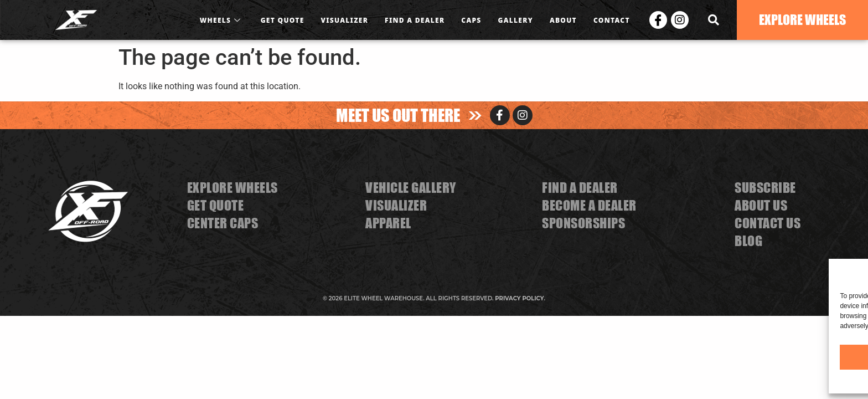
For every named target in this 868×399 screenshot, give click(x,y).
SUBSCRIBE (765, 188)
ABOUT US (761, 205)
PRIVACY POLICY (519, 298)
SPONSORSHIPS (583, 223)
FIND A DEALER (415, 20)
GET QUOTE (283, 20)
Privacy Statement (790, 380)
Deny (768, 357)
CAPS (471, 20)
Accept (676, 357)
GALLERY (516, 20)
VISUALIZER (345, 20)
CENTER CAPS (223, 223)
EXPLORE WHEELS (232, 188)
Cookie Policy (738, 380)
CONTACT (612, 20)
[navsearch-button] (714, 20)
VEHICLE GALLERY (411, 188)
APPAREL (388, 223)
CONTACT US (768, 223)
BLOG (748, 241)
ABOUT (563, 20)
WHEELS (222, 20)
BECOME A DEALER (589, 205)
